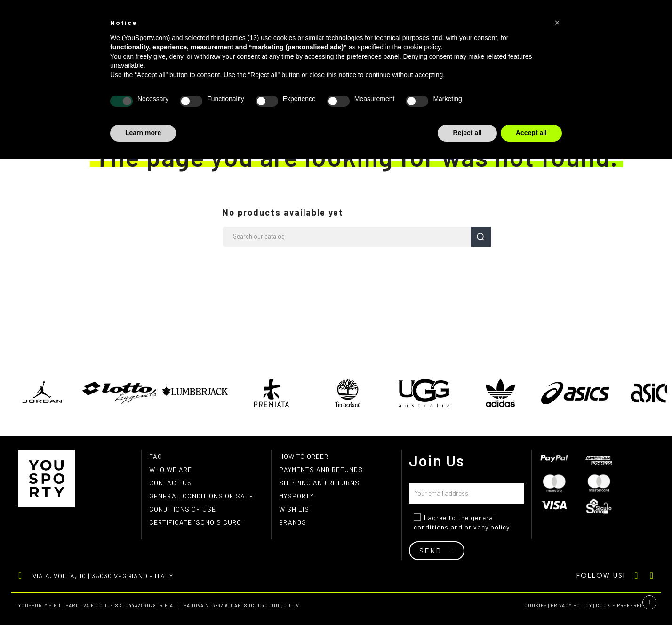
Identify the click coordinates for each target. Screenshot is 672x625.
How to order (304, 456)
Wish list (296, 509)
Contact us (171, 483)
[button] (557, 23)
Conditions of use (183, 509)
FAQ (156, 456)
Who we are (171, 469)
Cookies (536, 605)
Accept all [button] (531, 133)
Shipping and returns (319, 483)
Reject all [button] (467, 133)
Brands (293, 522)
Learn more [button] (143, 133)
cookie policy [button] (422, 47)
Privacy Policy (571, 605)
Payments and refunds (321, 469)
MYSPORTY (296, 496)
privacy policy (487, 527)
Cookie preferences (625, 605)
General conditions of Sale (201, 496)
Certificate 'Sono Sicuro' (196, 522)
